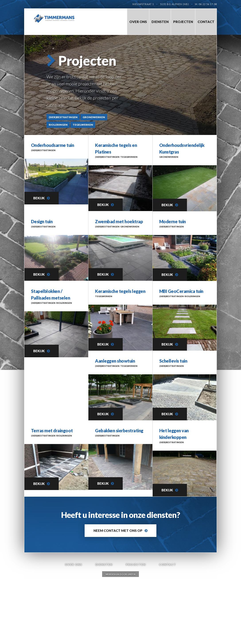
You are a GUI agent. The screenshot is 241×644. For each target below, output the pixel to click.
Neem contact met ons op (118, 531)
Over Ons (138, 22)
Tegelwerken (83, 125)
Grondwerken (94, 117)
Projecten (183, 22)
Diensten (160, 22)
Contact (206, 22)
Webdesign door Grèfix (120, 574)
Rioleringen (58, 125)
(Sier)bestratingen (63, 117)
